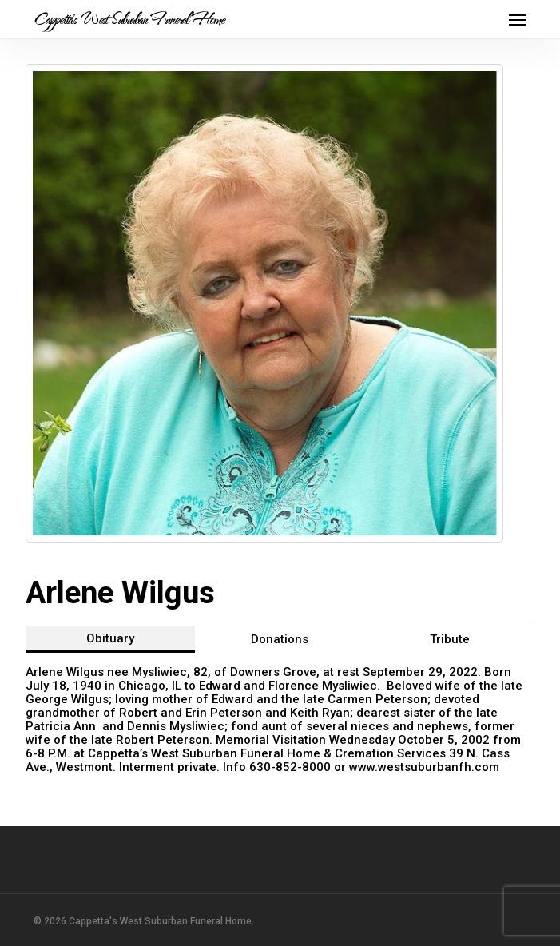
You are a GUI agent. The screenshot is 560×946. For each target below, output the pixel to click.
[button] (518, 19)
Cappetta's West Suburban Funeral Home (129, 19)
